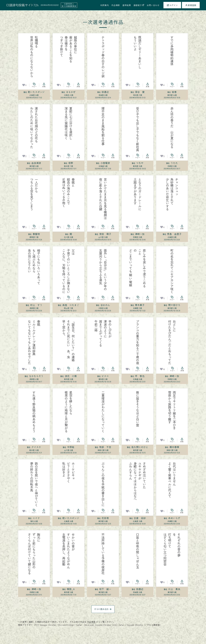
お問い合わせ (153, 5)
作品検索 (116, 5)
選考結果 (127, 5)
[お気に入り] (24, 85)
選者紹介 (139, 5)
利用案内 (105, 5)
